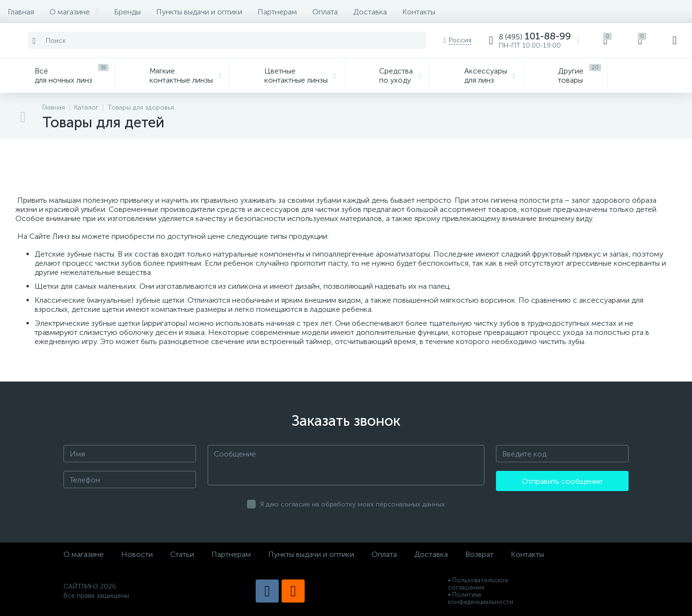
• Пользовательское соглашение (478, 584)
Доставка (370, 12)
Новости (137, 554)
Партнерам (277, 12)
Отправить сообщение (562, 481)
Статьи (182, 554)
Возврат (479, 554)
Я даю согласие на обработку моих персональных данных (352, 504)
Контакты (419, 12)
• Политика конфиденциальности (481, 598)
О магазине (74, 12)
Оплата (325, 12)
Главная (21, 12)
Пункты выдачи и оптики (199, 12)
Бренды (127, 12)
